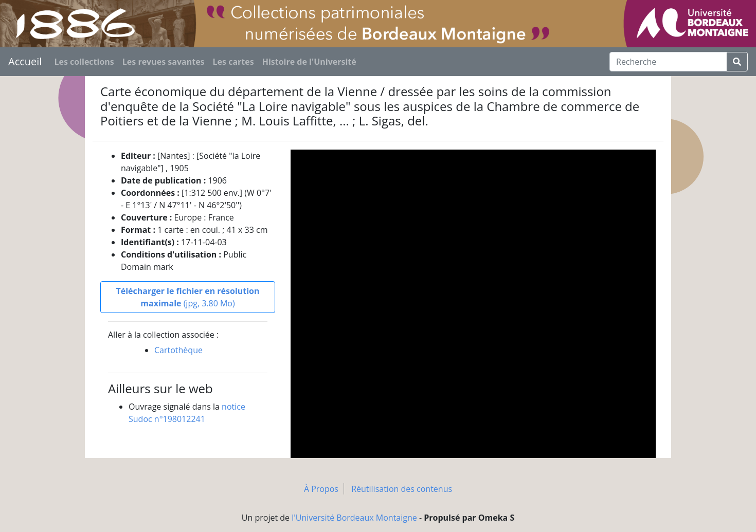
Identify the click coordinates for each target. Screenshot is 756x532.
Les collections (84, 62)
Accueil (25, 61)
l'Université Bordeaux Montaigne (354, 518)
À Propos (321, 489)
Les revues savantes (164, 62)
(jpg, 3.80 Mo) (187, 297)
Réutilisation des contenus (402, 489)
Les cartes (233, 62)
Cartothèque (178, 350)
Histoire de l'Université (309, 62)
